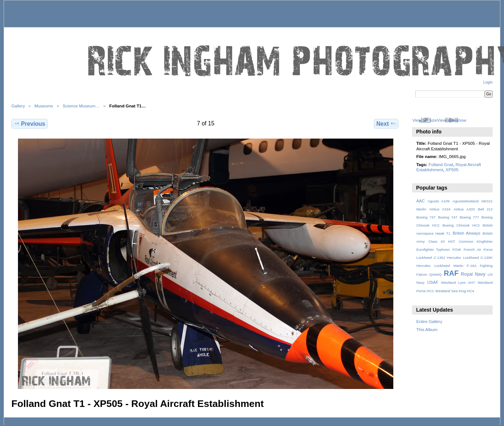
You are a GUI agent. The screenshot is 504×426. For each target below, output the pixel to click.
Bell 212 (485, 209)
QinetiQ (435, 274)
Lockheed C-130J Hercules (439, 258)
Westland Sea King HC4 (455, 291)
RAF (451, 273)
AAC (421, 201)
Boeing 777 (469, 217)
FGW (457, 249)
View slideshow (452, 120)
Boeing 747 (448, 217)
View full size (425, 120)
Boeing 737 (426, 217)
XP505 (452, 170)
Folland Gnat (441, 164)
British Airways (466, 233)
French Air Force (478, 249)
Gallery (18, 106)
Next (386, 124)
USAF (433, 282)
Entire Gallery (429, 321)
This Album (427, 329)
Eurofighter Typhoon (433, 249)
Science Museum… (81, 106)
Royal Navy (473, 274)
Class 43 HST (442, 241)
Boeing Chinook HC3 (461, 225)
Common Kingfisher (476, 241)
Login (488, 82)
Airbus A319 (440, 209)
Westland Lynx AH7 (458, 282)
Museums (44, 106)
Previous (30, 124)
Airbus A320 (464, 209)
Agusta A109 (439, 201)
